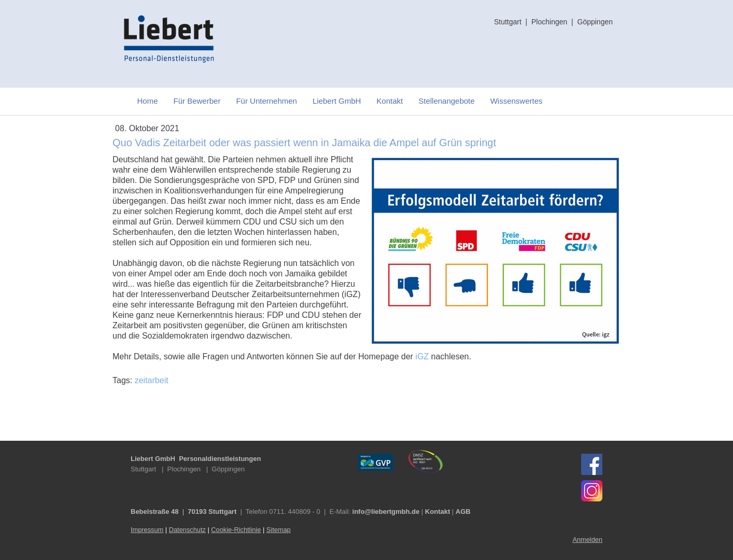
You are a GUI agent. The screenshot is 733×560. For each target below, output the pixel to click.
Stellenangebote (446, 101)
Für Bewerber (197, 101)
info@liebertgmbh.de (386, 512)
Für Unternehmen (266, 101)
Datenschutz (187, 530)
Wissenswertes (517, 101)
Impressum (147, 530)
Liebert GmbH (337, 101)
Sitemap (279, 530)
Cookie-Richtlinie (236, 530)
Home (148, 101)
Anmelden (587, 540)
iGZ (422, 356)
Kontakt (390, 101)
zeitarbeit (152, 380)
